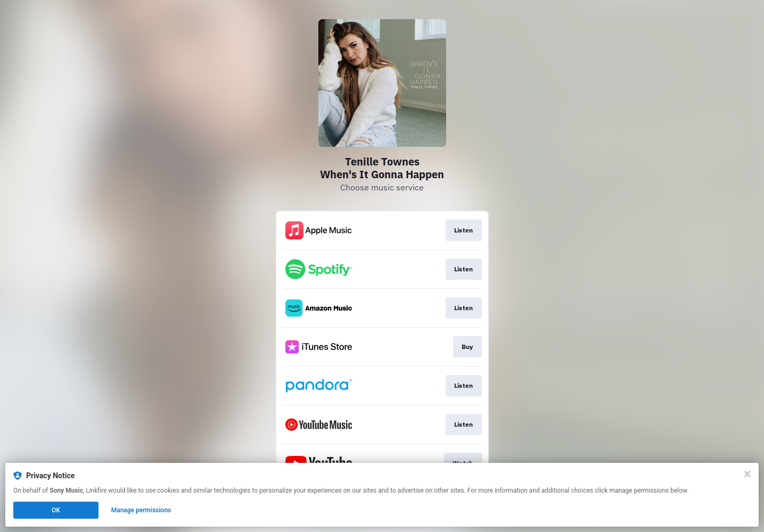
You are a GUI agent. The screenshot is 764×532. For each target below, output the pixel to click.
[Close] (747, 474)
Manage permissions (141, 510)
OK (56, 510)
